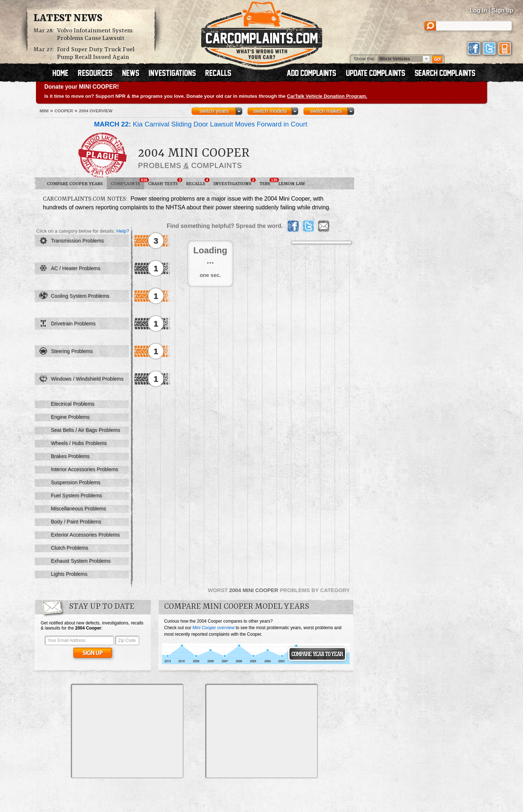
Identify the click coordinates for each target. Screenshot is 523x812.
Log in (478, 10)
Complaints (127, 182)
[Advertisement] (127, 731)
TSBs (267, 182)
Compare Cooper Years (75, 184)
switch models (270, 111)
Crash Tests (165, 182)
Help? (123, 231)
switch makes (326, 111)
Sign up (502, 10)
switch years (214, 111)
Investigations (234, 182)
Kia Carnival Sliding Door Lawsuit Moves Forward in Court (201, 124)
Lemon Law (292, 184)
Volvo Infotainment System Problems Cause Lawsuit (95, 35)
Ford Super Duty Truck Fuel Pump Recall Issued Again (96, 53)
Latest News (68, 19)
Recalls (198, 182)
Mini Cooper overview (213, 628)
